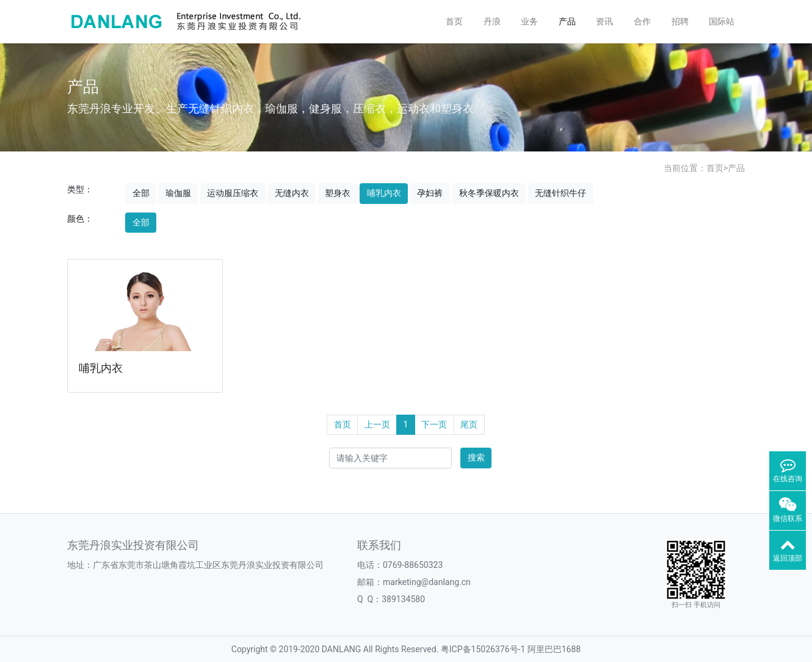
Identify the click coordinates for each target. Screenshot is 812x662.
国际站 (722, 21)
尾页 (469, 424)
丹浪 (492, 21)
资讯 (604, 21)
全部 (141, 193)
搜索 (476, 457)
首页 (454, 21)
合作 (642, 21)
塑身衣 (338, 193)
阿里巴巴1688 (554, 649)
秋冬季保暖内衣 (489, 193)
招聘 (680, 21)
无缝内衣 (292, 193)
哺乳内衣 (384, 193)
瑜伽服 (178, 193)
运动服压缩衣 (233, 193)
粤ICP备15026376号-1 (483, 649)
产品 (567, 21)
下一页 (434, 424)
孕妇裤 (430, 193)
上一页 (377, 424)
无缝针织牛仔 (560, 193)
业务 (529, 21)
